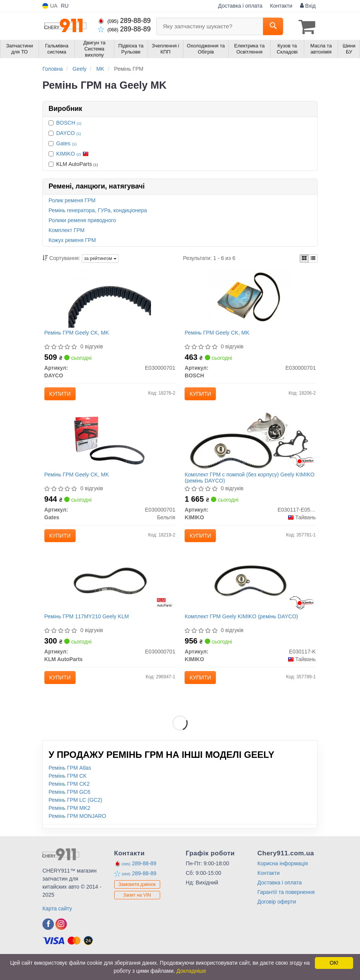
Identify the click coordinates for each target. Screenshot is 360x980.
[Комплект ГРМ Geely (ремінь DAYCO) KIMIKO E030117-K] (250, 595)
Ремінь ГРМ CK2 (69, 801)
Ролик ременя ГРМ (72, 199)
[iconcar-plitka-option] (304, 257)
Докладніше (191, 971)
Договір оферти (277, 919)
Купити (62, 395)
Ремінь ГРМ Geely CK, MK (79, 334)
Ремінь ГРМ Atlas (70, 785)
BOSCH (69, 122)
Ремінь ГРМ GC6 (69, 809)
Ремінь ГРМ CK (68, 793)
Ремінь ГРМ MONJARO (77, 834)
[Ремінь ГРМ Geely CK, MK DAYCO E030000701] (110, 299)
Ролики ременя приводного (82, 219)
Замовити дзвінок (137, 902)
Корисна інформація (283, 881)
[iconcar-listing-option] (313, 257)
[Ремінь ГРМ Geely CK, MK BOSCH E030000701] (250, 299)
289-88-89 (124, 21)
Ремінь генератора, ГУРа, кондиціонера (98, 209)
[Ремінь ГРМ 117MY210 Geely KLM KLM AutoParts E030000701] (110, 595)
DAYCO (69, 132)
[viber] (48, 942)
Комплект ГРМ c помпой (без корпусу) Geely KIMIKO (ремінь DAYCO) (242, 485)
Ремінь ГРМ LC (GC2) (75, 817)
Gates (66, 142)
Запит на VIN (137, 913)
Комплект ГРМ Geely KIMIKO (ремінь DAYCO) (244, 630)
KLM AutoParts (73, 163)
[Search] (273, 26)
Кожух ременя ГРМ (72, 239)
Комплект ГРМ (66, 229)
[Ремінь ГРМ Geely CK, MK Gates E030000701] (110, 447)
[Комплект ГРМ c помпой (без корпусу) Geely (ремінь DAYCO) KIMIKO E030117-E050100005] (250, 447)
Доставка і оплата (240, 6)
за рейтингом (100, 258)
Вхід (308, 6)
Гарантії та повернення (286, 910)
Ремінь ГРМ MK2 (69, 826)
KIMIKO (72, 153)
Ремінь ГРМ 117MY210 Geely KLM (89, 630)
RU (65, 6)
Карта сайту (57, 926)
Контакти (281, 6)
